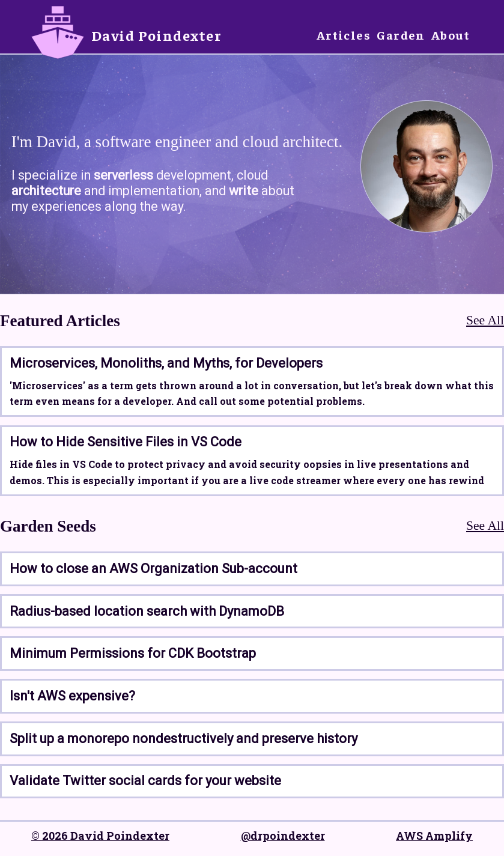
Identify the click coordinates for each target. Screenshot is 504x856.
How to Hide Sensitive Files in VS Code (126, 442)
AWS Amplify (434, 836)
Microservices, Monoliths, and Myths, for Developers (166, 363)
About (451, 35)
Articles (344, 35)
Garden (401, 35)
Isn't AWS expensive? (72, 696)
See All (485, 320)
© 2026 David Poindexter (100, 836)
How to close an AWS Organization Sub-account (153, 569)
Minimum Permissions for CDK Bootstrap (133, 653)
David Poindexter (156, 35)
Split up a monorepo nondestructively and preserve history (184, 739)
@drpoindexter (283, 836)
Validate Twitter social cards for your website (145, 781)
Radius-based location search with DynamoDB (147, 611)
